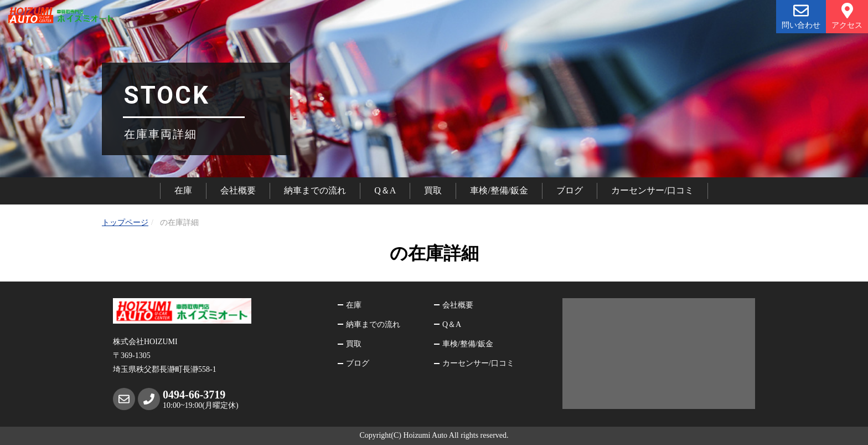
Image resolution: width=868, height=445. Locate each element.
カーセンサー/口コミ (652, 190)
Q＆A (385, 190)
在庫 (183, 190)
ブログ (570, 190)
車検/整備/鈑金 (499, 190)
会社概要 (238, 190)
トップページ (125, 222)
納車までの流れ (315, 190)
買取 (433, 190)
